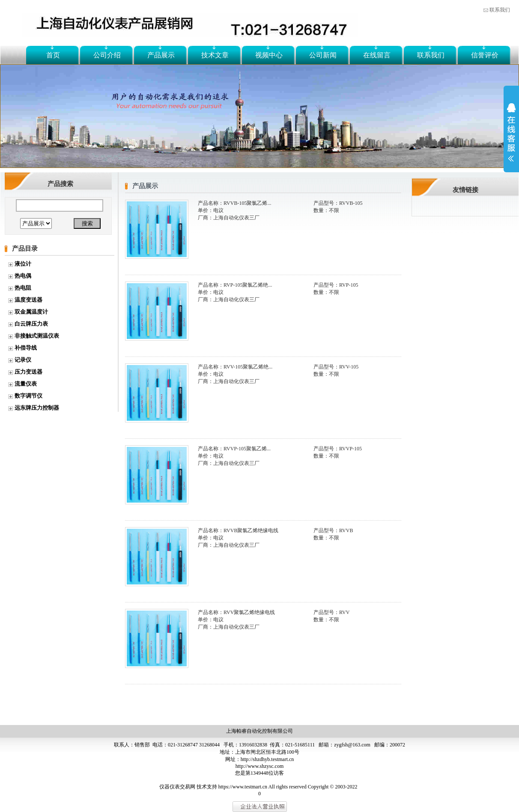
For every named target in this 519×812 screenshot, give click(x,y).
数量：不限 (326, 210)
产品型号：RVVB (333, 530)
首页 (53, 55)
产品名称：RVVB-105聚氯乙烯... (234, 203)
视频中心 (269, 55)
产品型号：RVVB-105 (338, 203)
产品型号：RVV (331, 612)
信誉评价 (485, 55)
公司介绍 (107, 55)
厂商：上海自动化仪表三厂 (229, 218)
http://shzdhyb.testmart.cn (267, 759)
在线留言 (377, 55)
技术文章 (215, 55)
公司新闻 (323, 55)
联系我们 (500, 10)
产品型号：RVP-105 (336, 285)
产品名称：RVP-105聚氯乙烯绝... (235, 285)
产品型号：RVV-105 (336, 367)
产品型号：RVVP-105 (338, 449)
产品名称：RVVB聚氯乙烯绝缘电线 (238, 530)
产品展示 (161, 55)
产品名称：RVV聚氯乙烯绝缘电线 (236, 612)
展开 (511, 138)
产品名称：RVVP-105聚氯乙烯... (234, 449)
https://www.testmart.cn (243, 787)
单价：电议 (211, 210)
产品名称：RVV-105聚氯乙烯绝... (235, 367)
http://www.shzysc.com (260, 766)
